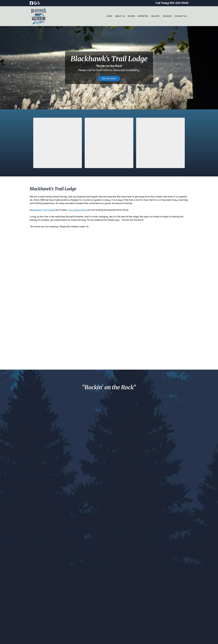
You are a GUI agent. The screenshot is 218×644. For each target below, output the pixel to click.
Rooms (131, 16)
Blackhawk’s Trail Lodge (42, 210)
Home (109, 16)
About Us (120, 16)
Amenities (143, 16)
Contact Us (181, 16)
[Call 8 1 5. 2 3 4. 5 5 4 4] (179, 3)
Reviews (167, 16)
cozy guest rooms (77, 210)
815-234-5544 (109, 79)
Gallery (155, 16)
